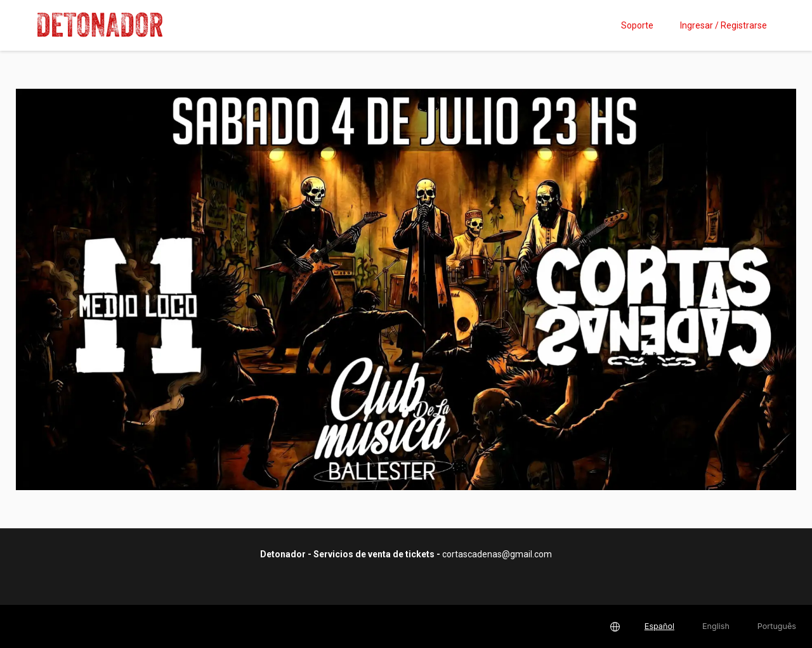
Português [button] (777, 626)
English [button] (716, 626)
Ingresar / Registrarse (724, 25)
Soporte (637, 25)
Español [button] (659, 626)
